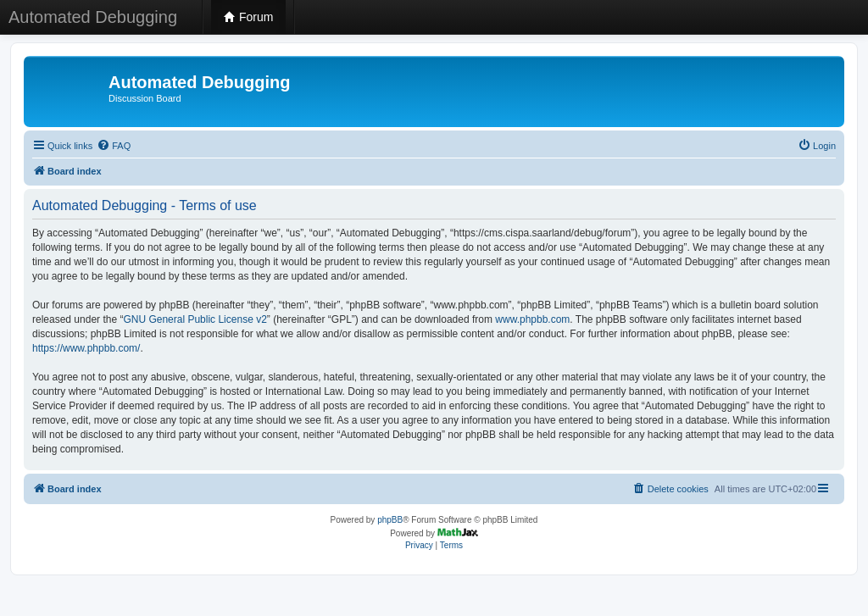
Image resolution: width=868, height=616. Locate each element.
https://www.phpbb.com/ (86, 348)
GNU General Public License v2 (195, 319)
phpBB (390, 520)
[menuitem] (114, 146)
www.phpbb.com (532, 319)
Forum (248, 17)
